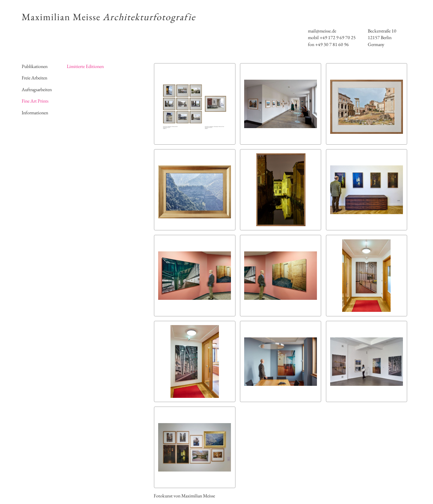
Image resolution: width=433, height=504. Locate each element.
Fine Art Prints (35, 101)
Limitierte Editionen (85, 66)
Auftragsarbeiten (37, 89)
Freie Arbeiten (34, 78)
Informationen (35, 113)
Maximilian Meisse (109, 17)
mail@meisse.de (322, 31)
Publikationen (35, 66)
